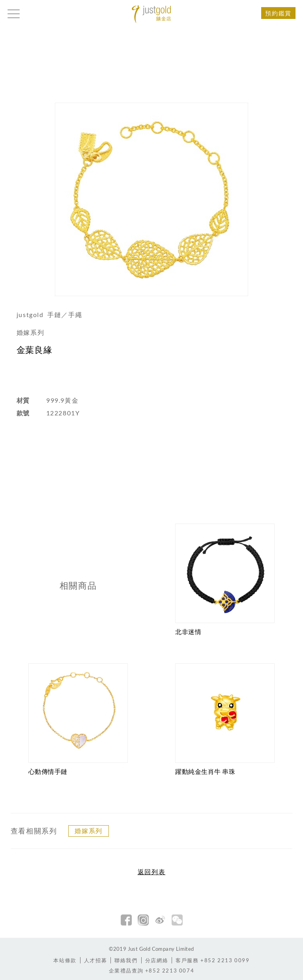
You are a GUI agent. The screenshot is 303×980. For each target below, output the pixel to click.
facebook (126, 920)
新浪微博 (160, 920)
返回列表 (151, 872)
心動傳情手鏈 (48, 771)
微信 (177, 920)
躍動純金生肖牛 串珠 (205, 771)
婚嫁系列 (88, 831)
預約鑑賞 (278, 13)
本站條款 (65, 960)
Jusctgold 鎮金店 (151, 14)
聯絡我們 (126, 960)
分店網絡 (157, 960)
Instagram (143, 920)
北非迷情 (188, 632)
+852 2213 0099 (212, 960)
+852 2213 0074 (152, 971)
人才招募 (95, 960)
